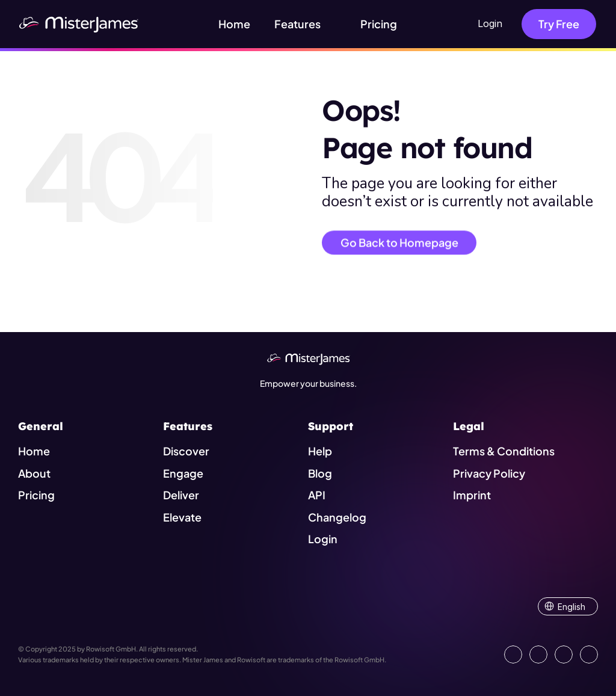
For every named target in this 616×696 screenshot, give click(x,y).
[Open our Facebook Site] (538, 654)
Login (490, 23)
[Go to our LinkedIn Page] (513, 654)
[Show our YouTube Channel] (589, 654)
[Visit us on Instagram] (564, 654)
